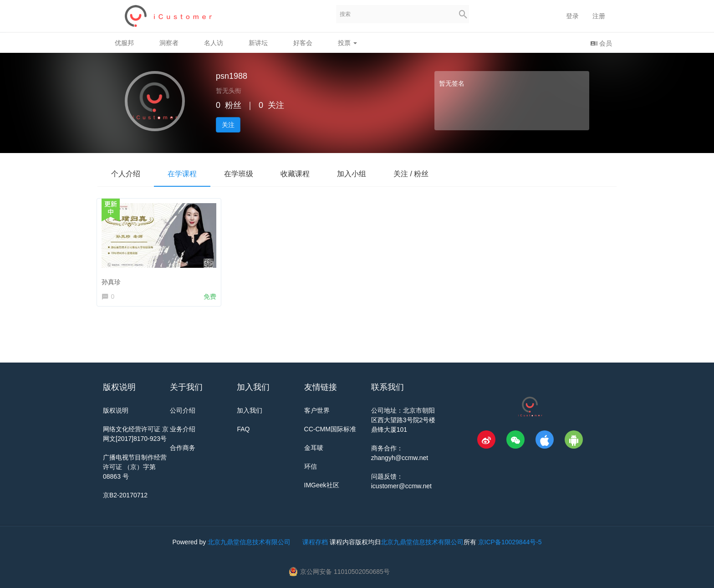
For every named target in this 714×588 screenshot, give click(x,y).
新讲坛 (258, 43)
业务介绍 (183, 429)
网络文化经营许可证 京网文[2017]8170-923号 (136, 434)
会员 (601, 43)
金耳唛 (314, 448)
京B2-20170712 (125, 495)
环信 (311, 466)
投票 (347, 43)
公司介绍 (183, 410)
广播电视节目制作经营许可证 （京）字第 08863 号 (135, 467)
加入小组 (352, 174)
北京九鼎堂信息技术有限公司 (249, 542)
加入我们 (250, 410)
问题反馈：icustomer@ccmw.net (401, 481)
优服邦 (124, 43)
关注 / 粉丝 (411, 174)
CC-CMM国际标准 (330, 429)
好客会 (303, 43)
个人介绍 (126, 174)
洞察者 (169, 43)
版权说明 (116, 410)
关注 (228, 125)
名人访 (214, 43)
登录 (572, 16)
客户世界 (317, 410)
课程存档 (315, 542)
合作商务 (183, 448)
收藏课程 (295, 174)
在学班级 (239, 174)
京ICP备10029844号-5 (510, 542)
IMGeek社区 (322, 485)
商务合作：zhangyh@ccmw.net (400, 453)
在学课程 (182, 174)
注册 (599, 16)
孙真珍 (113, 280)
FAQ (243, 429)
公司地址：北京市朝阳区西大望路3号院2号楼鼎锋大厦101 (403, 420)
